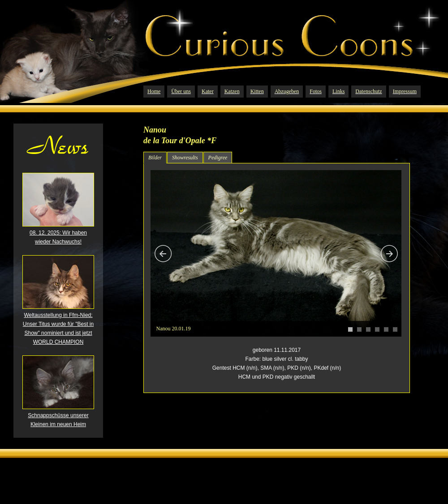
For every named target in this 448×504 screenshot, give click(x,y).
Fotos (316, 91)
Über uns (181, 91)
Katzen (232, 91)
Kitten (257, 91)
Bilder (155, 158)
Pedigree (218, 158)
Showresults (185, 158)
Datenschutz (368, 91)
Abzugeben (287, 91)
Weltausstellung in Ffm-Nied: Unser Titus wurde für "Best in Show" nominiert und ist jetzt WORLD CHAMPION (58, 325)
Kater (208, 91)
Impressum (405, 91)
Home (154, 91)
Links (338, 91)
